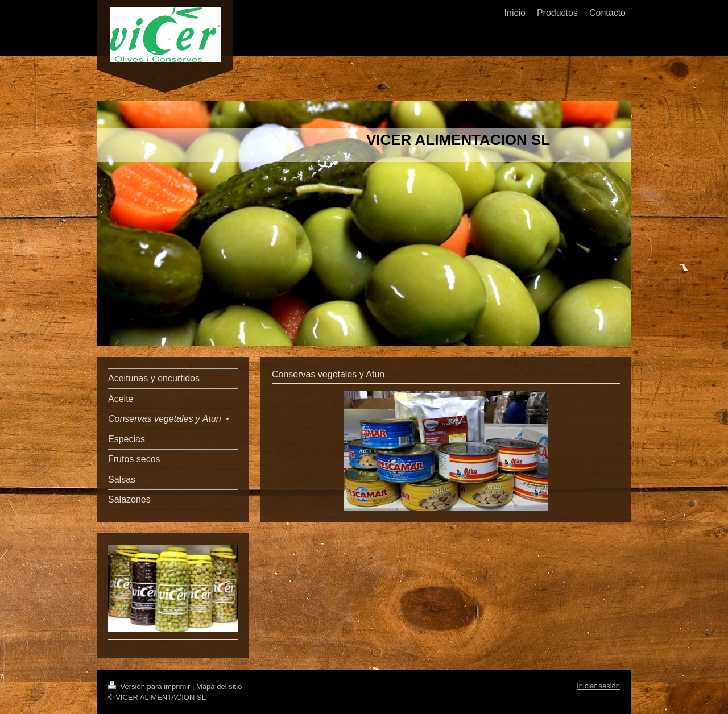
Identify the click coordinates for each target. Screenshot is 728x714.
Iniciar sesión (598, 686)
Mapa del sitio (219, 686)
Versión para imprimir (150, 686)
